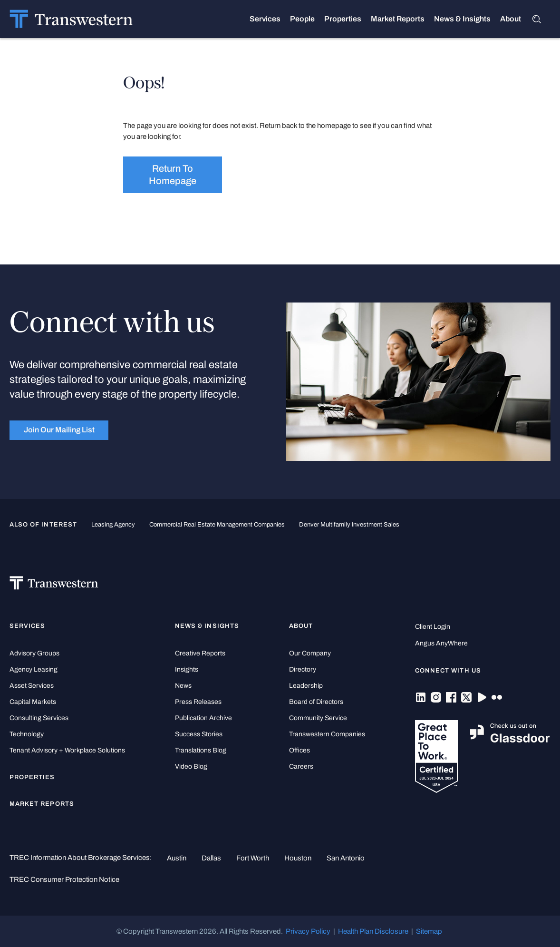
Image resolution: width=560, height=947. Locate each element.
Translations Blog (201, 750)
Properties (343, 19)
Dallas (211, 858)
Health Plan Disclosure (373, 931)
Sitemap (429, 931)
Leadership (306, 686)
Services (265, 19)
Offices (299, 750)
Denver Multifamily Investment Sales (349, 524)
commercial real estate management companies (217, 524)
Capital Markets (33, 702)
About (511, 19)
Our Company (310, 653)
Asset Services (32, 686)
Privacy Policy (308, 931)
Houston (298, 858)
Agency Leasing (34, 669)
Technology (27, 734)
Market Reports (398, 19)
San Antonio (346, 858)
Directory (303, 669)
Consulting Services (39, 718)
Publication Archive (203, 718)
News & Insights (462, 19)
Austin (177, 858)
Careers (301, 766)
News (183, 686)
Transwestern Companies (327, 734)
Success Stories (199, 734)
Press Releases (198, 702)
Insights (187, 669)
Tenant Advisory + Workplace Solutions (67, 750)
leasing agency (113, 524)
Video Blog (191, 766)
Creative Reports (200, 653)
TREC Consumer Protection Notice (64, 879)
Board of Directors (316, 702)
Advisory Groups (34, 653)
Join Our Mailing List (59, 430)
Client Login (433, 627)
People (302, 19)
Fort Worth (253, 858)
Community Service (318, 718)
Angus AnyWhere (441, 643)
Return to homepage (173, 174)
